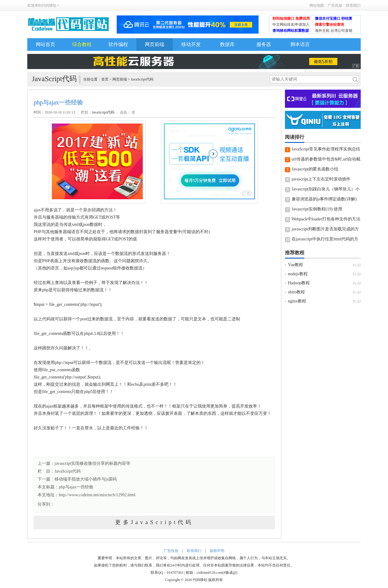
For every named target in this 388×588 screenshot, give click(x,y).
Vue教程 (296, 265)
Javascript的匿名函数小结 (315, 169)
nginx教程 (297, 301)
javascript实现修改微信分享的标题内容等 (92, 463)
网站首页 (45, 44)
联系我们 (353, 5)
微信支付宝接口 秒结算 (334, 18)
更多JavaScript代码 (154, 522)
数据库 (227, 44)
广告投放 (335, 5)
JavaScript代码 (142, 79)
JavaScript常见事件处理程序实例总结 (326, 149)
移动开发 (191, 44)
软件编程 (118, 44)
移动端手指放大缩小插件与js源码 (86, 479)
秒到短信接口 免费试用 (291, 18)
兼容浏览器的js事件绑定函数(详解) (324, 199)
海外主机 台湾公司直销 (334, 31)
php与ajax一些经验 (76, 487)
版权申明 (217, 551)
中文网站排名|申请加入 (291, 25)
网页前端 (155, 44)
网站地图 (317, 5)
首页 (105, 79)
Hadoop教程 (299, 283)
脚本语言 (300, 44)
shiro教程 (296, 292)
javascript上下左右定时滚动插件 (321, 179)
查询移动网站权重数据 (291, 31)
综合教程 (82, 44)
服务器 (264, 44)
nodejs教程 (298, 274)
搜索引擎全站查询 (329, 25)
